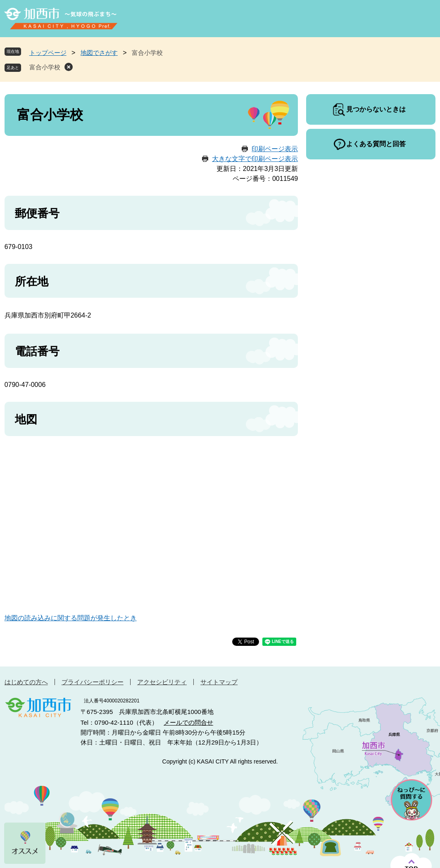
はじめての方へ (26, 682)
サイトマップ (219, 682)
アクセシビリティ (162, 682)
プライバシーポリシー (93, 682)
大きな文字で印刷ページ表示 (255, 159)
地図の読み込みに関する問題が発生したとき (71, 618)
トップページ (48, 53)
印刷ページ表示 (275, 149)
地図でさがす (99, 53)
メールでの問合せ (188, 722)
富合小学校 (45, 67)
